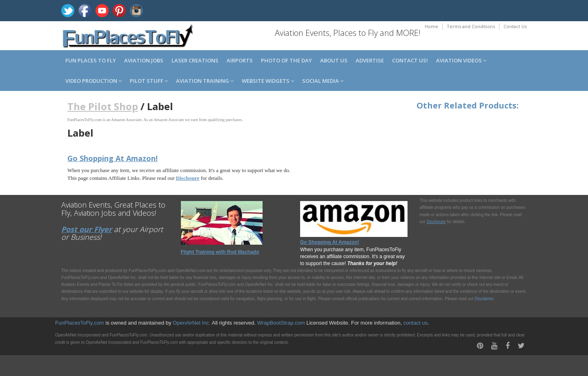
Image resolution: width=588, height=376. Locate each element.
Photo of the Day (286, 60)
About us (334, 60)
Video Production (94, 81)
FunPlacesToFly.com (80, 323)
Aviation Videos (461, 60)
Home (431, 26)
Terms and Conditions (471, 26)
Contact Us (515, 26)
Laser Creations (195, 60)
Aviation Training (205, 81)
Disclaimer (484, 299)
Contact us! (410, 60)
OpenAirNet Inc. (192, 323)
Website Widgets (268, 81)
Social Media (323, 81)
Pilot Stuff (149, 81)
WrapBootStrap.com (281, 323)
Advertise (370, 60)
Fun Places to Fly (91, 60)
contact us (415, 323)
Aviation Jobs (144, 60)
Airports (240, 60)
